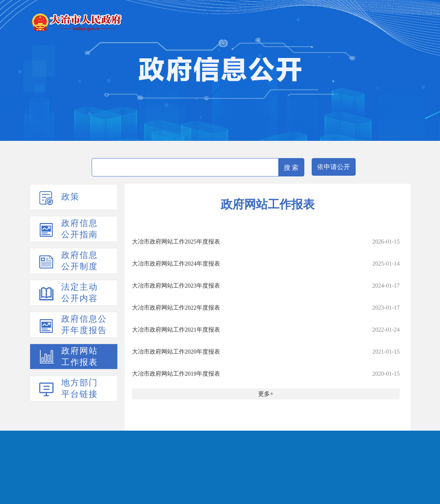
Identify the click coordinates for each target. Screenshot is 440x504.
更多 (264, 394)
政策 (70, 197)
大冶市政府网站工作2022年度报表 (176, 308)
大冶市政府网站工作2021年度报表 (176, 330)
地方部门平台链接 (80, 388)
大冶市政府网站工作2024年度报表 (176, 264)
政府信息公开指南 (80, 229)
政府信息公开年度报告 (84, 325)
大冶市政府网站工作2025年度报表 (176, 242)
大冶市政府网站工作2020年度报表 (176, 352)
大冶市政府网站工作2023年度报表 (176, 286)
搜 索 (291, 168)
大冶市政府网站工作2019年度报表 (176, 374)
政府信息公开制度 (80, 261)
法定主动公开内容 (80, 293)
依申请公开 (334, 167)
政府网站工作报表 (80, 357)
